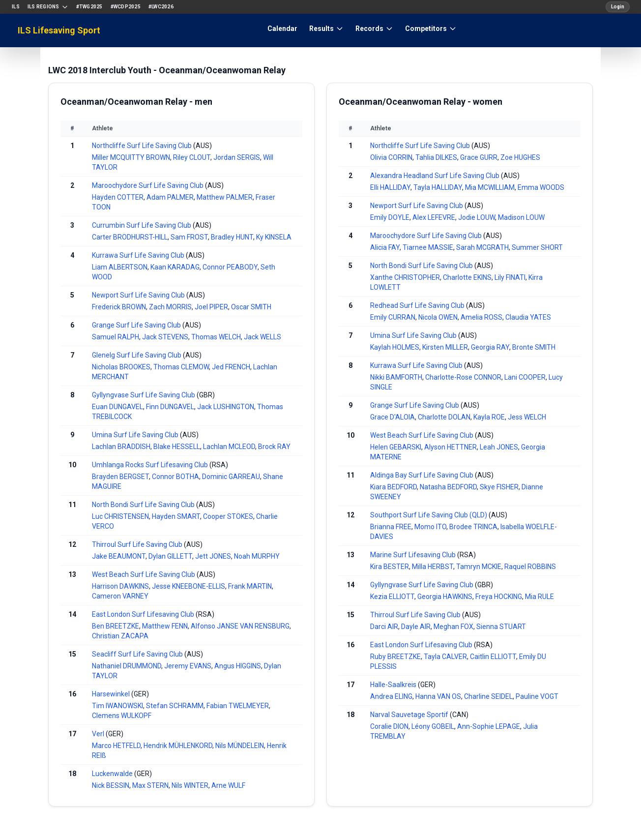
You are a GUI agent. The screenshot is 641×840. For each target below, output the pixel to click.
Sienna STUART (501, 627)
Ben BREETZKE (116, 626)
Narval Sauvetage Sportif (409, 715)
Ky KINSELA (274, 237)
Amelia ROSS (481, 317)
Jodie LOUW (477, 217)
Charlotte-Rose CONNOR (463, 377)
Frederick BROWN (119, 307)
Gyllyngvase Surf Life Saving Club (144, 395)
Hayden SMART (176, 516)
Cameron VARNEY (120, 596)
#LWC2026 (161, 7)
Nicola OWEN (438, 317)
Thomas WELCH (216, 337)
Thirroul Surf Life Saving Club (137, 544)
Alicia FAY (385, 247)
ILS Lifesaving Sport (59, 30)
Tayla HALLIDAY (438, 187)
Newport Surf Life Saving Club (138, 295)
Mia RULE (539, 597)
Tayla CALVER (445, 657)
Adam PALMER (170, 197)
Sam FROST (189, 237)
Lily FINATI (510, 277)
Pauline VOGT (537, 696)
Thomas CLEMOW (181, 367)
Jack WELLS (262, 337)
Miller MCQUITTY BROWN (131, 157)
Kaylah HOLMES (395, 347)
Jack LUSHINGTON (226, 407)
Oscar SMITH (251, 307)
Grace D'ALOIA (393, 417)
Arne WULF (228, 785)
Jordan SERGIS (237, 157)
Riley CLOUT (192, 157)
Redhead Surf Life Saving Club (417, 305)
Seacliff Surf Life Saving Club (137, 654)
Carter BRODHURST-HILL (130, 237)
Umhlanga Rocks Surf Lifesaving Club (150, 465)
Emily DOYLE (390, 217)
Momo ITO (430, 527)
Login (618, 7)
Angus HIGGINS (238, 666)
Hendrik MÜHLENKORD (178, 746)
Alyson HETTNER (451, 447)
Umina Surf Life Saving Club (135, 435)
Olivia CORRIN (391, 157)
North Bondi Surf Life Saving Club (143, 505)
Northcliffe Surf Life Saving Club (142, 146)
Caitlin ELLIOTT (493, 657)
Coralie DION (389, 726)
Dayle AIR (416, 627)
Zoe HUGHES (520, 157)
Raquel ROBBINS (530, 567)
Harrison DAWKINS (120, 586)
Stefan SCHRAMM (175, 706)
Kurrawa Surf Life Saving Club (138, 255)
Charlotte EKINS (467, 277)
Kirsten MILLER (445, 347)
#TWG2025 (89, 7)
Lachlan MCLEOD (229, 447)
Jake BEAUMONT (119, 556)
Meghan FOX (453, 627)
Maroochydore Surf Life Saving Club (148, 185)
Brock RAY (274, 447)
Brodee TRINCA (473, 527)
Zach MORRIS (170, 307)
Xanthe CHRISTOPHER (405, 277)
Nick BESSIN (111, 785)
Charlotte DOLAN (444, 417)
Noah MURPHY (257, 556)
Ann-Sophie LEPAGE (489, 726)
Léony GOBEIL (433, 726)
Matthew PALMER (225, 197)
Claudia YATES (528, 317)
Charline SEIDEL (488, 696)
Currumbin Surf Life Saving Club (142, 225)
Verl (98, 734)
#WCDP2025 (126, 7)
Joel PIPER (211, 307)
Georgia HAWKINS (445, 597)
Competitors (431, 29)
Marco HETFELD (116, 746)
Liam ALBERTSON (120, 267)
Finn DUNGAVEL (170, 407)
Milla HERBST (433, 567)
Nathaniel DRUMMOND (127, 666)
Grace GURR (479, 157)
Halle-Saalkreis (393, 685)
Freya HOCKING (499, 597)
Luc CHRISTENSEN (120, 516)
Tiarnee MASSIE (428, 247)
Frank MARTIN (250, 586)
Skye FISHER (499, 487)
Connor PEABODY (230, 267)
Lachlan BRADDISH (121, 447)
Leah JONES (499, 447)
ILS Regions (48, 7)
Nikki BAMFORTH (396, 377)
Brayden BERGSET (120, 477)
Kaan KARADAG (175, 267)
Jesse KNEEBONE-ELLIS (189, 586)
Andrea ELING (391, 696)
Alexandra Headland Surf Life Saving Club (435, 176)
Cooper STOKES (228, 516)
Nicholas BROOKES (121, 367)
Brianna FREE (391, 527)
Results (326, 29)
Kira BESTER (390, 567)
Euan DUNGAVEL (117, 407)
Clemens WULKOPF (122, 716)
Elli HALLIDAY (390, 187)
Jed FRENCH (231, 367)
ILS (16, 7)
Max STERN (150, 785)
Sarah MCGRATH (482, 247)
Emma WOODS (541, 187)
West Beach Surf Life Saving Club (144, 574)
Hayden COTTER (118, 197)
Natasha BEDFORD (448, 487)
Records (374, 29)
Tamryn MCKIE (479, 567)
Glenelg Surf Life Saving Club (137, 355)
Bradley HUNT (232, 237)
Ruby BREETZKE (395, 657)
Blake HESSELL (177, 447)
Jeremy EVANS (188, 666)
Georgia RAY (490, 347)
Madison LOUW (521, 217)
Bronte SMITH (534, 347)
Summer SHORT (537, 247)
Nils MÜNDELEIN (240, 746)
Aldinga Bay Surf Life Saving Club (422, 475)
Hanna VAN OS (438, 696)
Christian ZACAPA (120, 636)
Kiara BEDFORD (393, 487)
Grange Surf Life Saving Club (136, 325)
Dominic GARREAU (231, 477)
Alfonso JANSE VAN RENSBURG (240, 626)
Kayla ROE (489, 417)
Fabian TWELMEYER (238, 706)
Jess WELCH (527, 417)
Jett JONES (213, 556)
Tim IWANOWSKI (117, 706)
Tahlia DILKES (436, 157)
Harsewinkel (111, 694)
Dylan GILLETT (170, 556)
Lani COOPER (525, 377)
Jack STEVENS (165, 337)
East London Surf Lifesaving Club (144, 614)
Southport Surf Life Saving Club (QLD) (429, 515)
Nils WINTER (190, 785)
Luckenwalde (112, 774)
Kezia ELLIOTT (392, 597)
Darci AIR (384, 627)
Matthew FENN (165, 626)
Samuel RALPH (116, 337)
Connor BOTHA (175, 477)
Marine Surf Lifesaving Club (413, 555)
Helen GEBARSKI (396, 447)
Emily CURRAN (393, 317)
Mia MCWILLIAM (490, 187)
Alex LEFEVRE (434, 217)
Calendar (282, 29)
